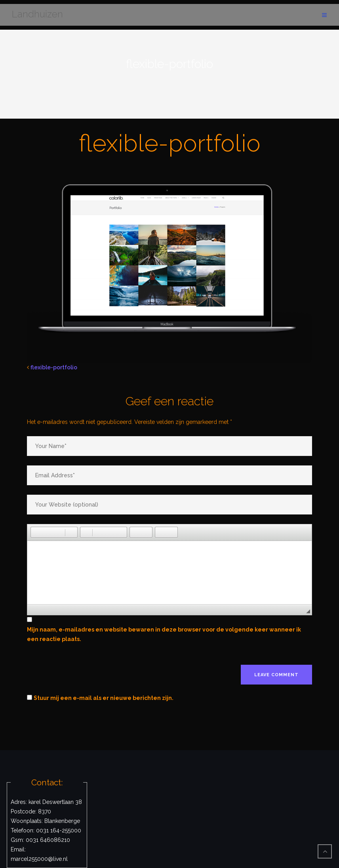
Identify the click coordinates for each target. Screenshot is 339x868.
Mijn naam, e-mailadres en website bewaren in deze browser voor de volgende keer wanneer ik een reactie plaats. (164, 634)
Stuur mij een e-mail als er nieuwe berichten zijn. (104, 698)
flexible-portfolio (54, 367)
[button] (36, 532)
